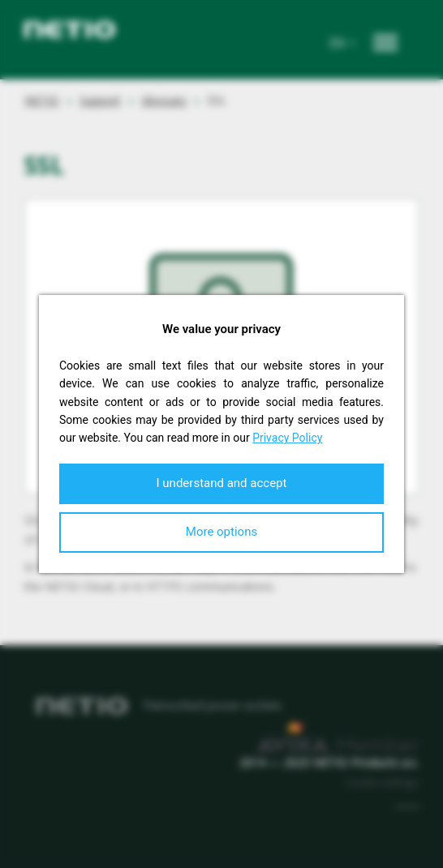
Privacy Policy (287, 438)
